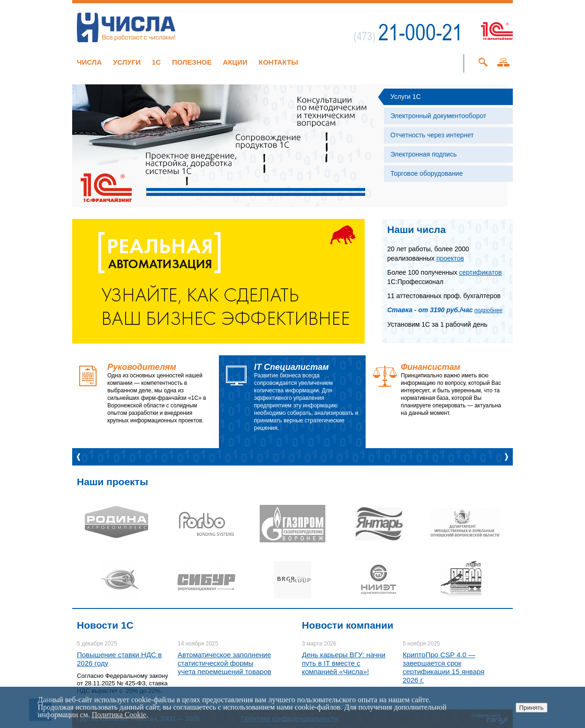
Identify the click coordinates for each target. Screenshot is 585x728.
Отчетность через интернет (432, 135)
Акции (235, 62)
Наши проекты (112, 482)
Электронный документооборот (439, 116)
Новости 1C (105, 625)
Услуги (127, 62)
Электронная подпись (424, 154)
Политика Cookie (119, 715)
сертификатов (480, 272)
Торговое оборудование (427, 173)
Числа (89, 62)
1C (156, 62)
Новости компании (348, 625)
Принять (532, 708)
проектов (450, 258)
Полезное (192, 62)
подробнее (488, 310)
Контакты (278, 62)
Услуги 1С (406, 97)
